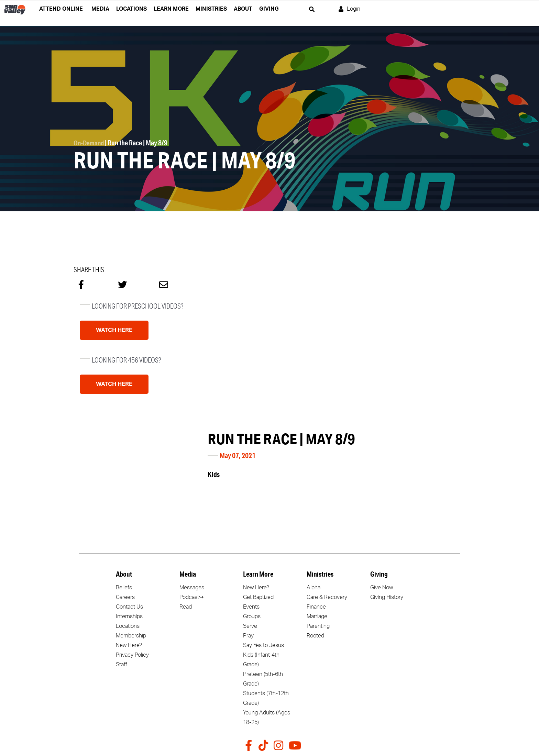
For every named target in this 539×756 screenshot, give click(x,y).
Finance (316, 607)
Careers (125, 597)
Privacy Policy (132, 655)
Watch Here (114, 330)
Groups (252, 616)
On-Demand (90, 143)
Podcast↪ (191, 597)
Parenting (318, 626)
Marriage (317, 616)
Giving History (387, 597)
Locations (128, 626)
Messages (192, 588)
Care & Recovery (327, 597)
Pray (248, 636)
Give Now (382, 588)
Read (186, 607)
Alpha (313, 588)
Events (251, 607)
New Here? (129, 645)
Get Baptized (258, 597)
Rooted (315, 636)
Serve (250, 626)
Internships (129, 616)
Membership (131, 636)
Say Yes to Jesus (263, 645)
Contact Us (129, 607)
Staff (122, 665)
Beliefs (124, 588)
